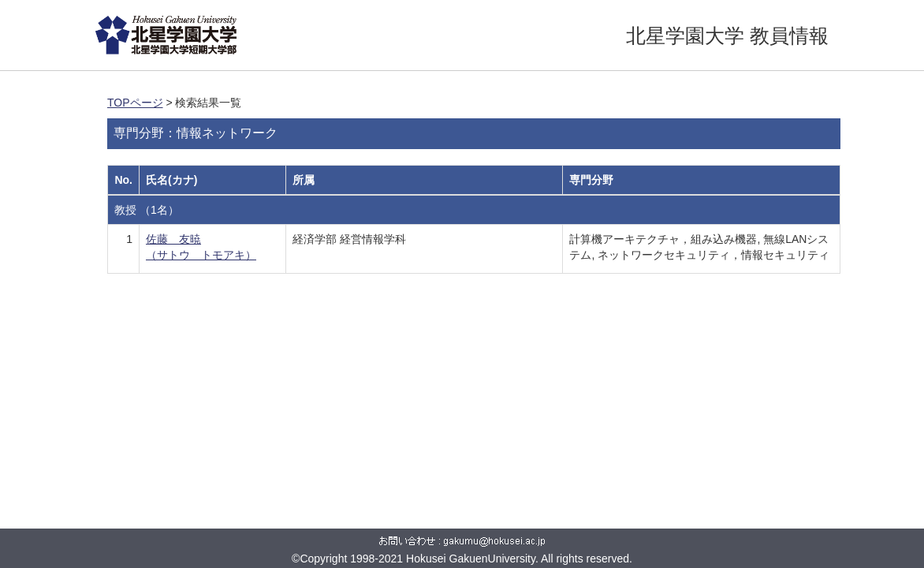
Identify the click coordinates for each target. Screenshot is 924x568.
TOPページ (135, 103)
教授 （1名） (147, 210)
